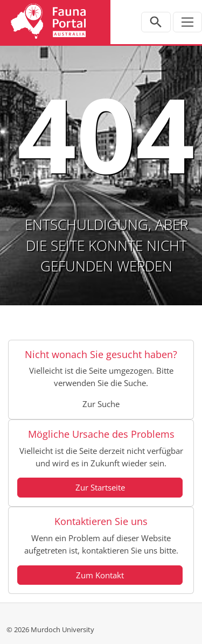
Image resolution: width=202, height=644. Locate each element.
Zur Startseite (100, 487)
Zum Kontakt (100, 575)
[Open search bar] (156, 22)
